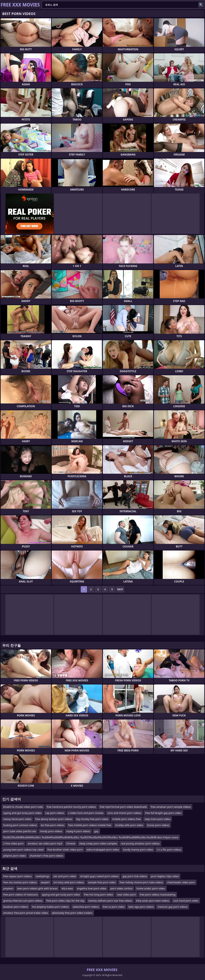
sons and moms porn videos (124, 813)
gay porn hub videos (135, 876)
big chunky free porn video (92, 819)
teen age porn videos (141, 907)
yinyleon (8, 888)
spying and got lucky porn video (22, 813)
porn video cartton (122, 888)
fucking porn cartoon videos (20, 825)
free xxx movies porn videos (20, 882)
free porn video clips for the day (65, 901)
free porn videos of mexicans (21, 895)
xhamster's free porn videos (46, 856)
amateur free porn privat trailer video (26, 913)
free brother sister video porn (65, 850)
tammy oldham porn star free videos (110, 901)
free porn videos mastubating (158, 895)
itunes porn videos (158, 825)
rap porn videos (55, 813)
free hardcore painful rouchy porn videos (71, 807)
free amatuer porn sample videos (171, 807)
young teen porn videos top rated (23, 850)
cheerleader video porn (181, 882)
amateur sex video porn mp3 (45, 843)
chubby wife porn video (129, 825)
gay (96, 831)
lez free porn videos (53, 825)
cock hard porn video (186, 901)
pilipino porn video (14, 856)
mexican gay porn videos (173, 907)
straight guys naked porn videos (99, 876)
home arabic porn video (151, 888)
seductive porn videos (86, 907)
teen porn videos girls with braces (37, 888)
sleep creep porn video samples (98, 843)
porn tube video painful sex (20, 831)
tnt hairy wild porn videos (69, 882)
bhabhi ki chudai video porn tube (23, 807)
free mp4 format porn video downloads (123, 807)
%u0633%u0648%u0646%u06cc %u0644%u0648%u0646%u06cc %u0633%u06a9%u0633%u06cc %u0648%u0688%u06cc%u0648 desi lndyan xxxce (91, 837)
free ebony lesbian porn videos (54, 819)
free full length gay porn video (163, 813)
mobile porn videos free (127, 819)
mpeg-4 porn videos (78, 831)
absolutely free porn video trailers (72, 913)
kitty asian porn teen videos (153, 901)
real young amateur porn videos (140, 843)
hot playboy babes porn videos (50, 907)
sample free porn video (102, 882)
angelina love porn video (92, 888)
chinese (71, 843)
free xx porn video (114, 907)
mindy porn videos (51, 831)
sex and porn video (65, 876)
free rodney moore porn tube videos (141, 882)
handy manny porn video (138, 850)
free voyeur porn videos (17, 876)
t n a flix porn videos (169, 850)
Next (120, 589)
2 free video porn (13, 843)
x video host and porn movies (86, 813)
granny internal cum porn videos (23, 901)
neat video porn (126, 895)
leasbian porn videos (16, 907)
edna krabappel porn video (103, 850)
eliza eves (67, 888)
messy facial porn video (17, 819)
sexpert (45, 882)
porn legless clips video (165, 876)
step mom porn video (158, 819)
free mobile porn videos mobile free (90, 825)
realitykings (43, 876)
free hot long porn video (98, 895)
